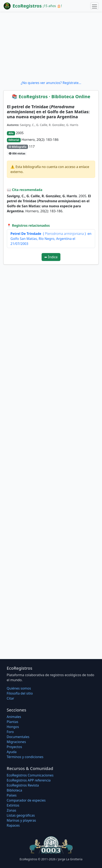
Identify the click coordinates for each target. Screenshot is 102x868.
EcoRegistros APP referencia (29, 780)
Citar (10, 698)
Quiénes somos (19, 688)
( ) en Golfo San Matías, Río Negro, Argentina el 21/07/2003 (51, 239)
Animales (14, 717)
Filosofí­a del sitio (20, 693)
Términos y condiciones (25, 757)
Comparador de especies (26, 800)
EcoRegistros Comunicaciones (30, 775)
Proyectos (14, 747)
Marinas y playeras (21, 820)
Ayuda (12, 752)
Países (12, 795)
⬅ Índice (51, 257)
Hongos (13, 727)
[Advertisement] (51, 46)
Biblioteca (14, 790)
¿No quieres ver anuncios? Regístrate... (51, 83)
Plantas (12, 722)
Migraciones (16, 742)
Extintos (13, 805)
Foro (10, 732)
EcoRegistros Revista (23, 785)
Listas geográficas (21, 815)
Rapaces (13, 825)
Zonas (11, 810)
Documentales (18, 737)
